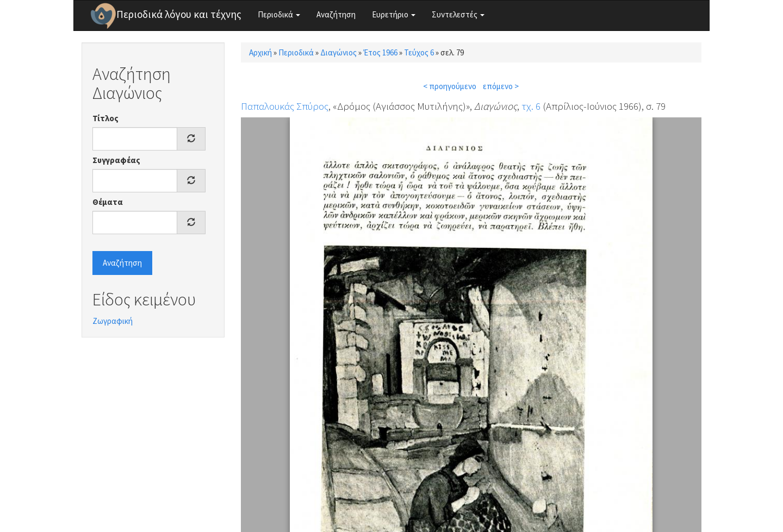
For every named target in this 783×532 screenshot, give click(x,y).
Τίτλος (105, 118)
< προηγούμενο (450, 86)
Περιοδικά (279, 14)
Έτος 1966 (380, 52)
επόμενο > (501, 86)
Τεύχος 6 (419, 52)
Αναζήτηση (336, 14)
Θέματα (108, 202)
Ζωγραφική (113, 321)
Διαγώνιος (338, 52)
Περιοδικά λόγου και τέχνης (179, 14)
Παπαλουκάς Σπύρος (285, 106)
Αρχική (260, 52)
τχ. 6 (531, 106)
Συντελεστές (458, 14)
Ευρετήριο (394, 14)
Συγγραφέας (116, 160)
